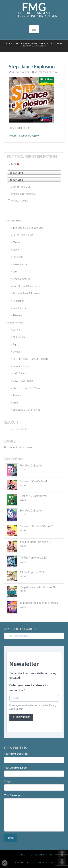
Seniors (16, 395)
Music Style (14, 220)
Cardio (15, 330)
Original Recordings (23, 194)
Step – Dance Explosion (51, 43)
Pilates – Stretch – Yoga (25, 388)
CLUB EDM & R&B (22, 235)
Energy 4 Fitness (28, 43)
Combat (16, 352)
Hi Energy (17, 257)
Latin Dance (18, 373)
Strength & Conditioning (25, 410)
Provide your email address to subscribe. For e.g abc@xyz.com (33, 707)
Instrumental (19, 264)
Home (8, 43)
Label (15, 43)
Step (14, 403)
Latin (14, 271)
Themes (16, 315)
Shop (50, 855)
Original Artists (20, 279)
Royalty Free (19, 200)
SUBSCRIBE (21, 717)
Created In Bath (44, 863)
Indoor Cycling (20, 366)
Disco (15, 249)
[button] (34, 29)
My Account (36, 855)
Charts (15, 242)
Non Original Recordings (25, 286)
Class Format (15, 322)
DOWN (62, 862)
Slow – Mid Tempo (22, 381)
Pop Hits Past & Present (25, 293)
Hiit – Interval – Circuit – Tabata (29, 359)
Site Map (21, 855)
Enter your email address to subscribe (29, 688)
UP (62, 853)
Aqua (15, 344)
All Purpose (18, 337)
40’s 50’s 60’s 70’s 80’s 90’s (27, 228)
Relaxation (17, 301)
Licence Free (21, 187)
